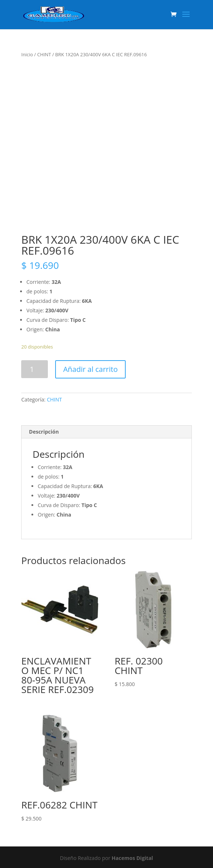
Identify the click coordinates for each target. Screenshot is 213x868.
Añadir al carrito (90, 369)
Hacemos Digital (132, 858)
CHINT (44, 54)
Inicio (27, 54)
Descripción (44, 432)
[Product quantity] (35, 369)
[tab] (106, 432)
